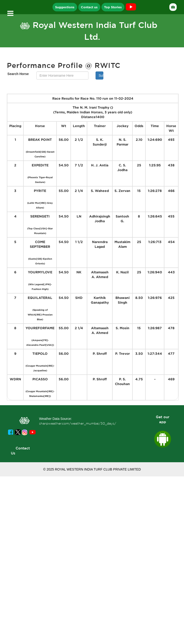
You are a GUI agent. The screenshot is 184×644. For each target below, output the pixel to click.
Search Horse (18, 74)
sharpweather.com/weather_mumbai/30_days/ (78, 423)
